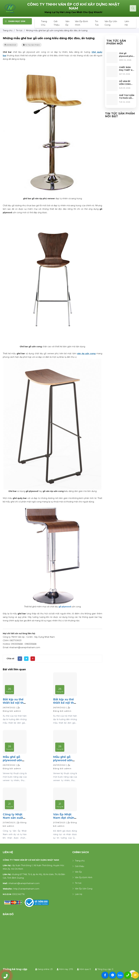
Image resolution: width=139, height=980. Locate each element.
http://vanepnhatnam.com (26, 889)
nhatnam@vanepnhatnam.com (24, 883)
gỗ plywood (65, 607)
